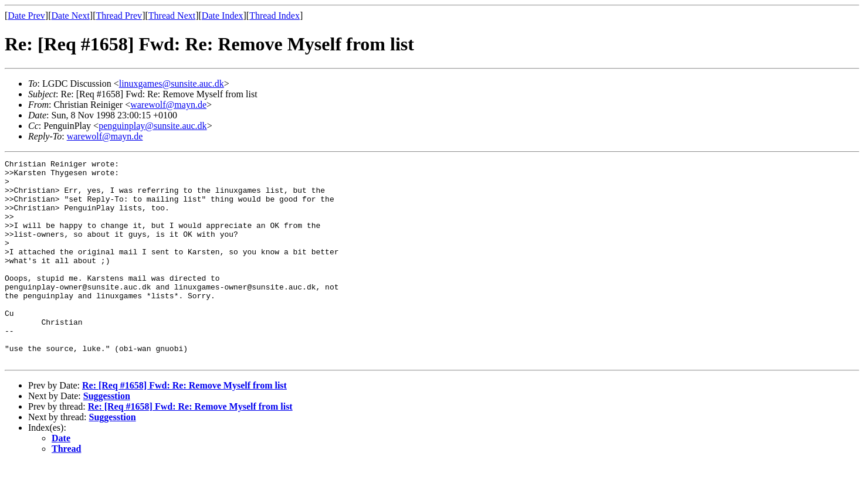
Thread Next (172, 16)
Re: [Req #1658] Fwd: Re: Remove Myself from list (184, 426)
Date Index (223, 16)
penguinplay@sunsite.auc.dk (153, 126)
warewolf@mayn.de (168, 105)
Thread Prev (119, 16)
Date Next (71, 16)
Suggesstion (107, 436)
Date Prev (26, 16)
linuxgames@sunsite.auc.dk (172, 84)
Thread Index (275, 16)
